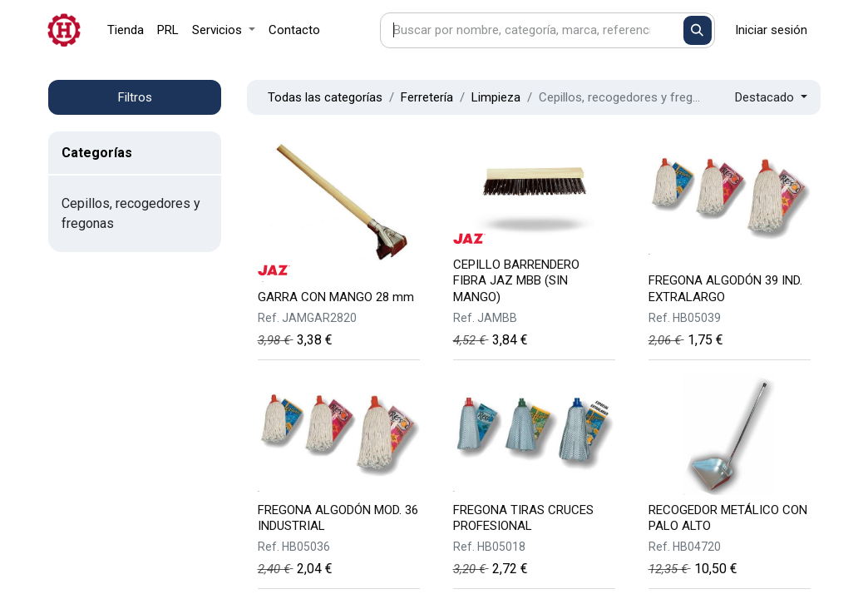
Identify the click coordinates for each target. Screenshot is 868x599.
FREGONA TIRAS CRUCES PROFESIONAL (523, 518)
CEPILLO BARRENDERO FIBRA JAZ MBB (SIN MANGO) (516, 280)
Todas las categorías (325, 97)
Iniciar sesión (771, 30)
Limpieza (496, 97)
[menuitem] (126, 30)
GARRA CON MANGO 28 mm (336, 297)
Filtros (135, 97)
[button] (771, 98)
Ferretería (427, 97)
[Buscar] (698, 30)
